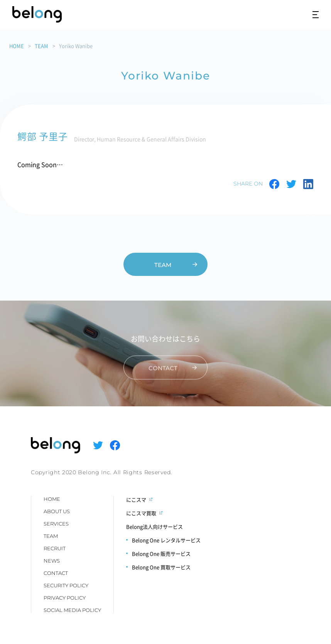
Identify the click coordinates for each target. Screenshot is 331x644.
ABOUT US (57, 511)
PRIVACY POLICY (65, 598)
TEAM (41, 46)
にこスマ (136, 499)
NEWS (52, 561)
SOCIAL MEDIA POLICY (72, 610)
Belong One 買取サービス (161, 567)
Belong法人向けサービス (155, 527)
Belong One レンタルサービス (166, 540)
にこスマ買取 (141, 513)
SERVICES (56, 524)
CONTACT (56, 573)
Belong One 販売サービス (161, 554)
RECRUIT (55, 548)
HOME (17, 46)
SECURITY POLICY (66, 585)
